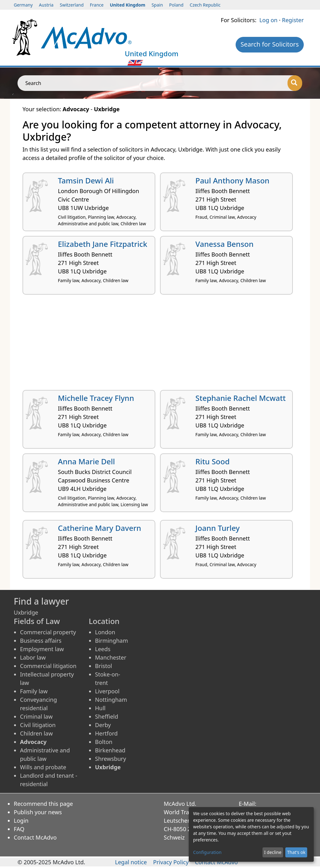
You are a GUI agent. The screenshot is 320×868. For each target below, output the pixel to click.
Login (21, 821)
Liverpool (107, 691)
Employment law (42, 649)
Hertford (106, 733)
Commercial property (48, 632)
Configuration (207, 852)
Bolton (104, 742)
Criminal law (36, 716)
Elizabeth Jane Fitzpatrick (102, 244)
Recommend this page (43, 804)
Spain (157, 5)
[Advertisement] (160, 345)
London (105, 632)
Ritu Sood (212, 461)
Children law (36, 733)
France (97, 5)
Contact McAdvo (35, 837)
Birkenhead (110, 750)
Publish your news (38, 812)
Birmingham (112, 641)
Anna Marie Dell (86, 461)
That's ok (296, 852)
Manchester (111, 657)
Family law (34, 691)
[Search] (295, 83)
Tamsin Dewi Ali (86, 180)
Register (293, 20)
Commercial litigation (48, 666)
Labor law (33, 657)
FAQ (19, 829)
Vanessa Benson (224, 244)
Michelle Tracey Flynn (96, 398)
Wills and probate (43, 767)
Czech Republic (205, 5)
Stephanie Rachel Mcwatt (240, 398)
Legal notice (131, 862)
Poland (176, 5)
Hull (100, 708)
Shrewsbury (110, 759)
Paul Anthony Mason (232, 180)
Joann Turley (217, 528)
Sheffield (107, 716)
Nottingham (111, 700)
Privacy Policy (171, 862)
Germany (23, 5)
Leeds (103, 649)
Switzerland (72, 5)
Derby (103, 725)
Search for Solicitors (270, 44)
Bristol (103, 666)
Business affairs (41, 641)
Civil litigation (38, 725)
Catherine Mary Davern (99, 528)
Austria (46, 5)
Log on (268, 20)
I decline (273, 852)
